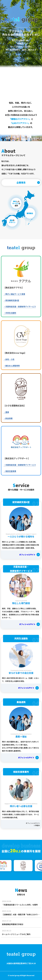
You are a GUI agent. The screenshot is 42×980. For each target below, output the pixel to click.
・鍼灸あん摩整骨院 (12, 366)
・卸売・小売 (9, 359)
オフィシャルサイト (27, 555)
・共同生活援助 (10, 313)
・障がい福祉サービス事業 (14, 294)
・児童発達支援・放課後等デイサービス (20, 307)
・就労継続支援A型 (11, 300)
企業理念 (21, 182)
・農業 (6, 412)
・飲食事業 (8, 418)
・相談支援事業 (10, 471)
